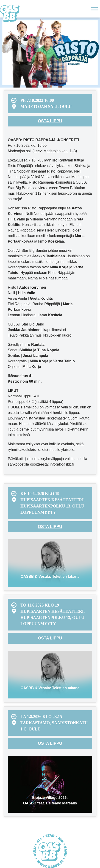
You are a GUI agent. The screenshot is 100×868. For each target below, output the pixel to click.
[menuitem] (50, 104)
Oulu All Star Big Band (10, 13)
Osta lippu (50, 121)
